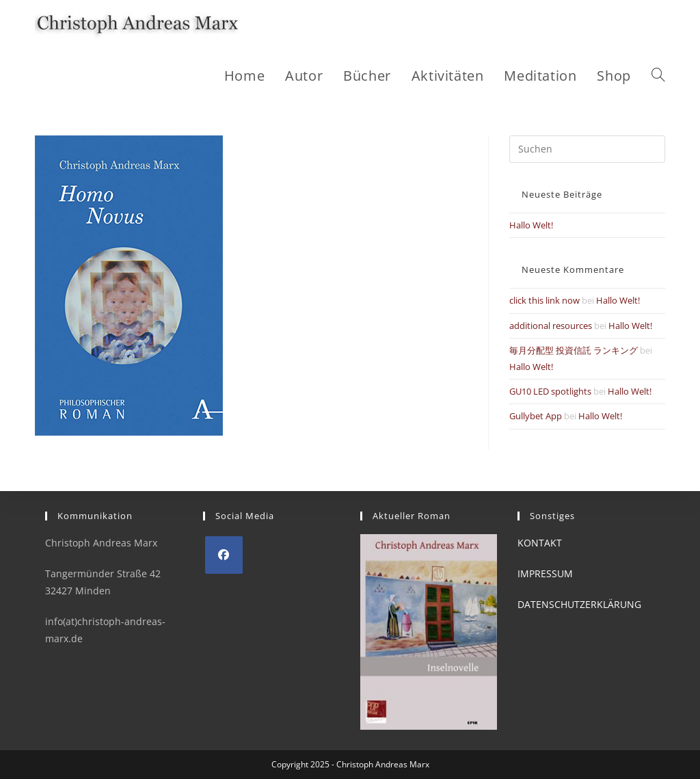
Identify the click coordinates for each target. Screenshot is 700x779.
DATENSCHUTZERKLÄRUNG (579, 604)
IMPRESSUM (545, 573)
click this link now (544, 300)
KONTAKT (540, 543)
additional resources (551, 326)
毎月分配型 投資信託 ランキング (574, 350)
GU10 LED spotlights (550, 391)
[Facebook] (224, 555)
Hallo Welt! (531, 225)
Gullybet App (536, 416)
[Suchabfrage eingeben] (587, 149)
